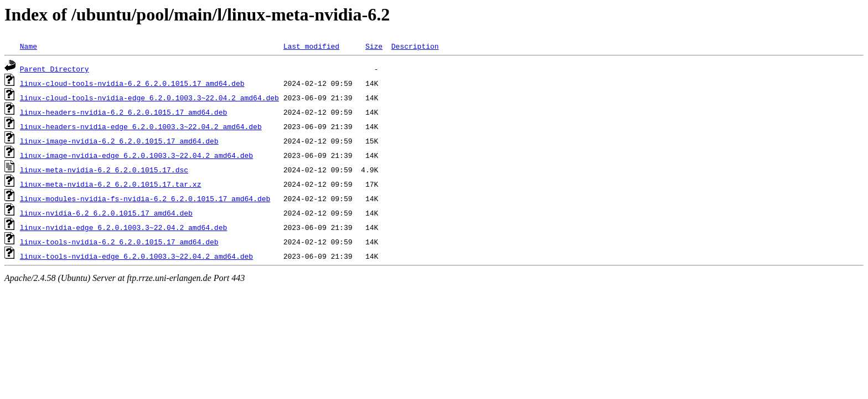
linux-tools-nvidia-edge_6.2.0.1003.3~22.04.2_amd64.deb (136, 256)
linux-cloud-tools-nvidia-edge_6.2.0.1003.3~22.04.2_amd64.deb (149, 98)
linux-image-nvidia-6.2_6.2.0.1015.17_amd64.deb (119, 141)
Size (374, 46)
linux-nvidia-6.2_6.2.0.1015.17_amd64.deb (106, 213)
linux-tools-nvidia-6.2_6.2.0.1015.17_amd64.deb (119, 242)
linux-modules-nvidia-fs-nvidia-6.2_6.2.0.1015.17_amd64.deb (145, 198)
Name (29, 46)
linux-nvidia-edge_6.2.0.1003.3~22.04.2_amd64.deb (123, 227)
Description (415, 46)
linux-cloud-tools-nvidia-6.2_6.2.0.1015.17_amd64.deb (132, 83)
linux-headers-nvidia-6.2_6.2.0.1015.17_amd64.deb (123, 112)
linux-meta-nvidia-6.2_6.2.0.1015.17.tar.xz (111, 184)
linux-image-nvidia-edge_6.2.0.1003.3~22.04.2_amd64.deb (136, 155)
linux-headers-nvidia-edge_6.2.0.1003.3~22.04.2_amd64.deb (141, 126)
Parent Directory (55, 69)
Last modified (311, 46)
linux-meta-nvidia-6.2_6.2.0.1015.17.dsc (104, 170)
